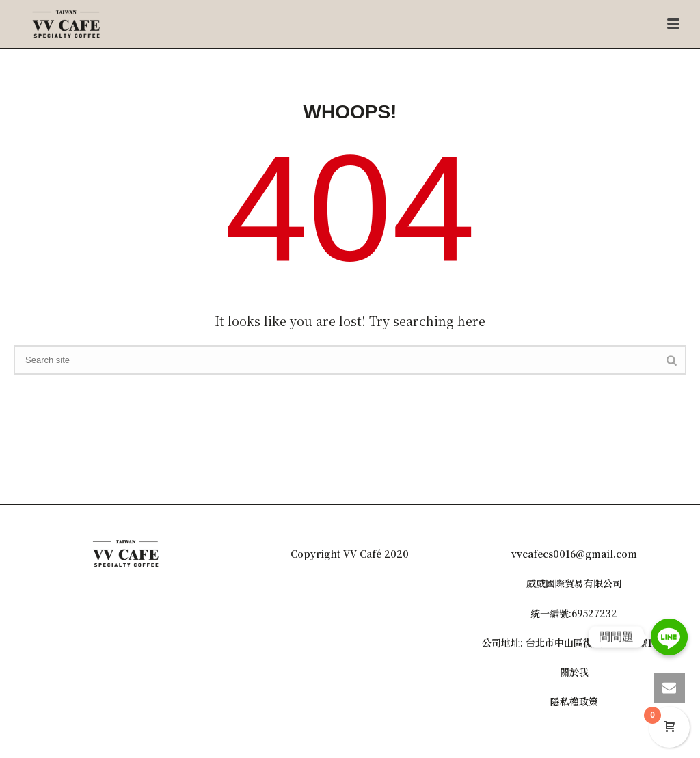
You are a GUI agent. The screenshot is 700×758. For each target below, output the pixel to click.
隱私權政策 (574, 701)
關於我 (574, 672)
